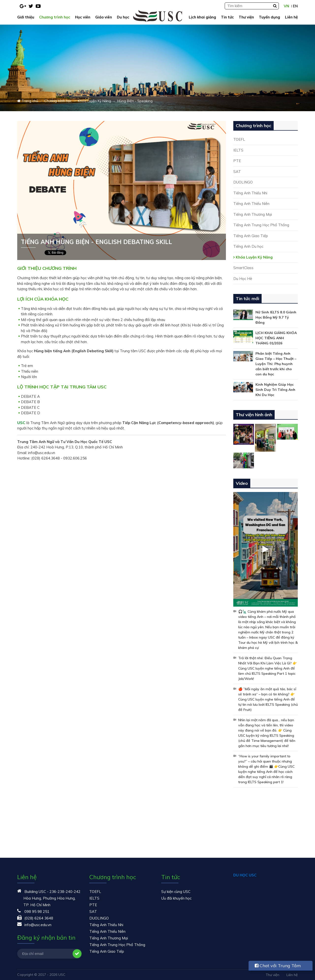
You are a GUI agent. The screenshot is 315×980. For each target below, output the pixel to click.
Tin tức (227, 17)
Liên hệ (291, 17)
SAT (237, 172)
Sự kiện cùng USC (176, 892)
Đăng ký (77, 954)
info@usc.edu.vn (38, 925)
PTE (237, 161)
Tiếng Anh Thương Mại (253, 214)
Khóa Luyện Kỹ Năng (254, 257)
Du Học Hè (243, 279)
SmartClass (243, 268)
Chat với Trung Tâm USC (278, 967)
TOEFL (239, 139)
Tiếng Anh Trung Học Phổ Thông (261, 225)
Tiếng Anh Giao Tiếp (251, 236)
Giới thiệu (26, 17)
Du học (123, 17)
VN (286, 6)
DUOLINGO (243, 182)
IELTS (238, 150)
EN (295, 6)
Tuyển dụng (269, 17)
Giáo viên (104, 17)
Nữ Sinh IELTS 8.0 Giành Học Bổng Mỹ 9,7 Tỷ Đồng (276, 317)
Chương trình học (55, 17)
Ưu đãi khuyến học (176, 898)
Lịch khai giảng (202, 17)
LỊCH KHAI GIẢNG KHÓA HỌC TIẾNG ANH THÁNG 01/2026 (276, 338)
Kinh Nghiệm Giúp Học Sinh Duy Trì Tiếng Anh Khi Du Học (275, 390)
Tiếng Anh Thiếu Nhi (250, 193)
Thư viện (246, 17)
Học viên (83, 17)
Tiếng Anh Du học (248, 246)
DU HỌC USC (245, 875)
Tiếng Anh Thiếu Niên (251, 204)
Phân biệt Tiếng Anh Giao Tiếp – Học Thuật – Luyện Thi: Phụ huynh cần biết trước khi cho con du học (276, 364)
